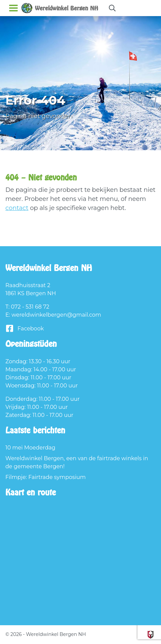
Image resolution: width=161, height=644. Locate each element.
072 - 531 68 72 (30, 307)
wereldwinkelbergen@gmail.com (56, 315)
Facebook (25, 329)
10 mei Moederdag (30, 448)
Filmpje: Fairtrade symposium (46, 477)
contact (17, 208)
